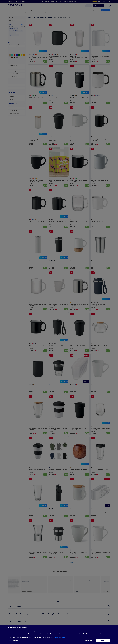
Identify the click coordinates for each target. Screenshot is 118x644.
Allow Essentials (87, 640)
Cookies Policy (56, 637)
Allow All (103, 640)
